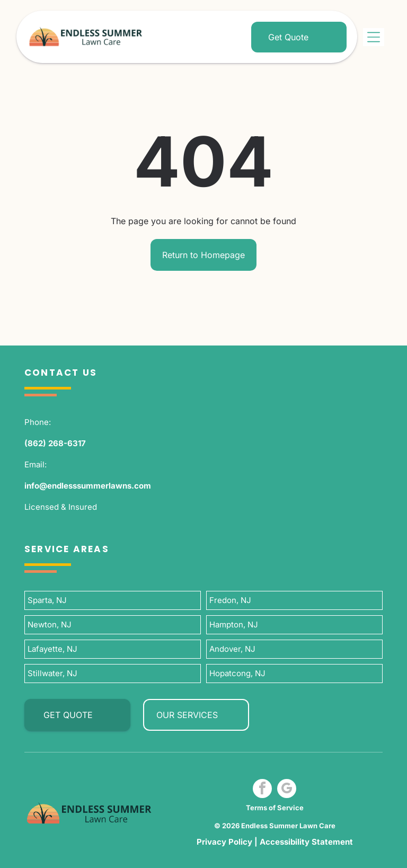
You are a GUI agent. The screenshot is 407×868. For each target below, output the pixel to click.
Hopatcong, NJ (237, 673)
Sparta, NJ (47, 600)
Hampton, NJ (234, 625)
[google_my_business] (287, 790)
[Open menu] (374, 37)
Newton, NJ (50, 625)
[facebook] (262, 790)
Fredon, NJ (230, 600)
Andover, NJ (232, 649)
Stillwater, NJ (52, 673)
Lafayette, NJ (52, 649)
